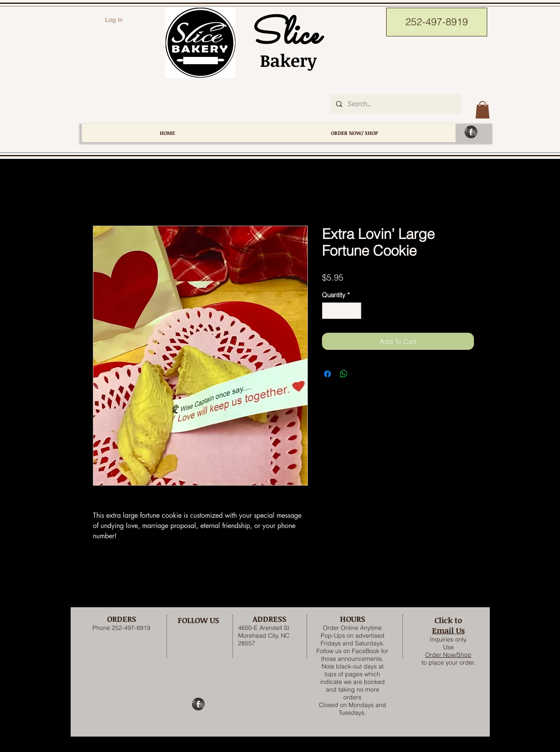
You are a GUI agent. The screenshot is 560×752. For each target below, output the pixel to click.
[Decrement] (329, 311)
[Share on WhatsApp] (344, 374)
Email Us (448, 630)
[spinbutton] (342, 311)
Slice (284, 36)
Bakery (284, 60)
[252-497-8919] (437, 22)
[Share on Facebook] (328, 374)
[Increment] (355, 311)
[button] (483, 110)
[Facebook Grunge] (471, 132)
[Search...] (395, 104)
